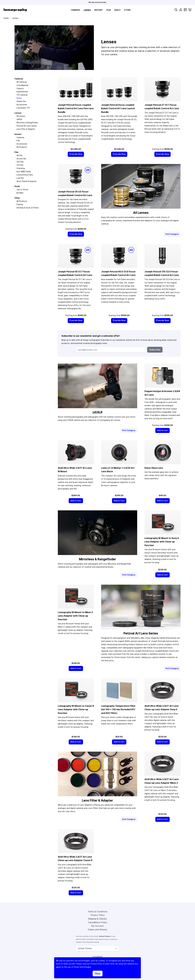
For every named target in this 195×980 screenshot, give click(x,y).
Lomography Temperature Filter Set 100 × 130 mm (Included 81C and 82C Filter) (118, 709)
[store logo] (15, 10)
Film (108, 10)
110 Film (20, 165)
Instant (99, 10)
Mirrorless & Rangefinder (27, 123)
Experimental (22, 92)
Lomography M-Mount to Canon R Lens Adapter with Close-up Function (76, 709)
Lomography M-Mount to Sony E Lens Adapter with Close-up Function (162, 542)
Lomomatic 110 (23, 108)
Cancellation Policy (98, 922)
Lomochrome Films (25, 175)
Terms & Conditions (98, 912)
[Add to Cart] (162, 430)
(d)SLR (19, 119)
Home (6, 18)
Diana (19, 98)
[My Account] (181, 10)
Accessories (22, 105)
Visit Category (172, 234)
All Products (22, 147)
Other (127, 10)
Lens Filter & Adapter (26, 129)
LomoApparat (22, 85)
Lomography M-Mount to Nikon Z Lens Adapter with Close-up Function (75, 616)
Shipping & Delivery (97, 919)
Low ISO (20, 178)
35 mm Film (21, 159)
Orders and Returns (97, 930)
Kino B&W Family (24, 172)
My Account (97, 926)
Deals (117, 10)
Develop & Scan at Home (27, 208)
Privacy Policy (98, 915)
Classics (20, 88)
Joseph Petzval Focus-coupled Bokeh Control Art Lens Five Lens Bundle (76, 108)
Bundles (20, 193)
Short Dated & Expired (26, 181)
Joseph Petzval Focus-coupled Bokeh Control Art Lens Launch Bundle (118, 108)
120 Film (20, 162)
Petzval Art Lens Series (27, 126)
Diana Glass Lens (154, 468)
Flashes (20, 204)
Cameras (75, 10)
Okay (98, 974)
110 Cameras (22, 95)
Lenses (87, 10)
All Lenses (21, 116)
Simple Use (21, 101)
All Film (19, 155)
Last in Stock (22, 190)
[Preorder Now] (76, 154)
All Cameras (22, 82)
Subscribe (155, 350)
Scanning (21, 168)
